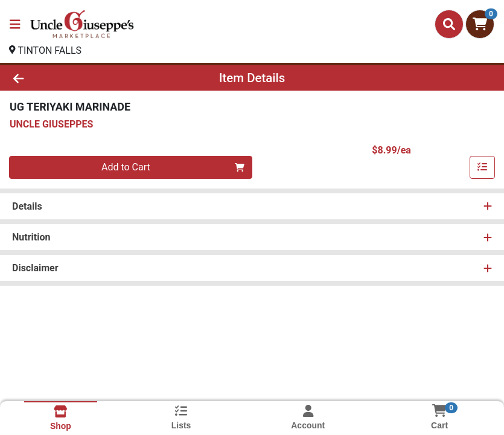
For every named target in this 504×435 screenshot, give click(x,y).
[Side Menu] (15, 24)
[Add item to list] (482, 167)
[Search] (449, 24)
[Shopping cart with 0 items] (480, 24)
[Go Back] (70, 78)
